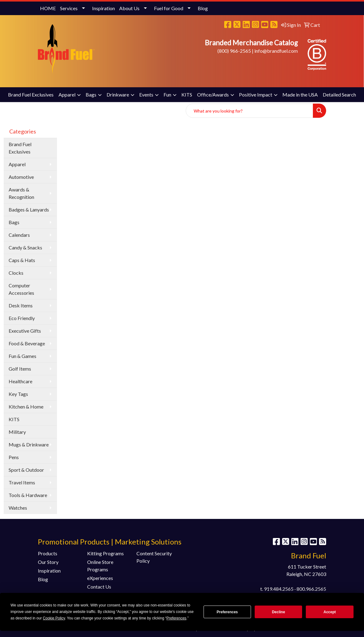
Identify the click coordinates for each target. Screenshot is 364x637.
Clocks (16, 273)
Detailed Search (339, 95)
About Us (129, 8)
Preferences (227, 612)
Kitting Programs (105, 553)
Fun (167, 95)
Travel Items (22, 482)
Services (69, 8)
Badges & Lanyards (29, 210)
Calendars (19, 235)
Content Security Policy (154, 557)
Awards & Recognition (21, 193)
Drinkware (118, 95)
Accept (330, 612)
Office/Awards (213, 95)
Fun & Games (22, 356)
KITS (187, 95)
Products (48, 553)
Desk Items (21, 305)
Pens (14, 457)
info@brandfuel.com (276, 51)
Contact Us (99, 587)
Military (17, 432)
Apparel (67, 95)
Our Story (48, 562)
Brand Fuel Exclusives (31, 95)
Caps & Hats (22, 260)
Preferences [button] (176, 618)
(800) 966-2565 (234, 51)
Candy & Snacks (25, 247)
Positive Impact (256, 95)
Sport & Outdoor (26, 470)
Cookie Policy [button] (54, 618)
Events (146, 95)
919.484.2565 (279, 589)
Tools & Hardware (28, 495)
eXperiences (100, 578)
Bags (91, 95)
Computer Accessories (21, 289)
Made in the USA (300, 95)
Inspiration (103, 8)
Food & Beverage (27, 343)
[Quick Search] (249, 111)
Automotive (21, 177)
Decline (279, 612)
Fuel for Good (169, 8)
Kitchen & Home (26, 407)
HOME (48, 8)
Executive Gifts (25, 331)
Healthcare (20, 381)
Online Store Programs (100, 566)
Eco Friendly (22, 318)
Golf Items (20, 369)
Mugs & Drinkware (29, 444)
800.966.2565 (311, 589)
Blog (203, 8)
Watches (18, 508)
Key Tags (18, 394)
